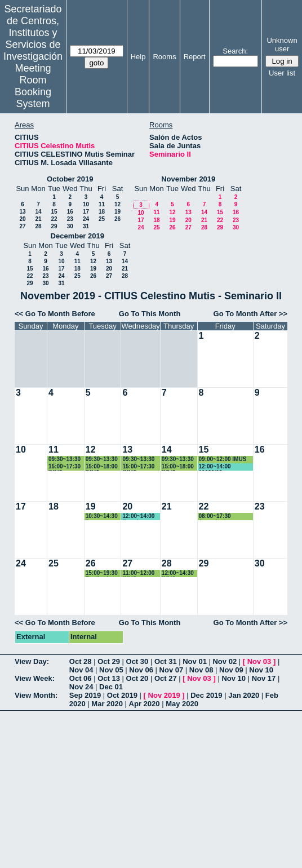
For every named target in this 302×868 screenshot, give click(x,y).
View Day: (32, 661)
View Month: (36, 695)
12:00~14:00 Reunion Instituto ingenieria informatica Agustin (138, 517)
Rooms (164, 57)
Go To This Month (150, 314)
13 (22, 212)
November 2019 (188, 179)
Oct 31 (166, 661)
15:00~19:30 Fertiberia (102, 573)
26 (117, 219)
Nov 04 (81, 670)
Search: (235, 51)
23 (70, 219)
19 (117, 212)
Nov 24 (81, 687)
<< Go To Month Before (55, 314)
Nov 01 (195, 661)
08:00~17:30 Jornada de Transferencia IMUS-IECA (226, 517)
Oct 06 (81, 678)
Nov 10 (261, 670)
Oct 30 (137, 661)
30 (70, 226)
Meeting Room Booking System (33, 86)
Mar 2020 (107, 704)
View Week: (35, 678)
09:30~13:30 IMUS (65, 460)
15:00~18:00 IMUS (102, 467)
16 (70, 212)
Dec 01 (111, 687)
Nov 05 (111, 670)
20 (22, 219)
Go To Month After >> (250, 314)
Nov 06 (141, 670)
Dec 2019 (206, 695)
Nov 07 (172, 670)
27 (22, 226)
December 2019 (77, 236)
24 (86, 219)
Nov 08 (201, 670)
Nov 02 (225, 661)
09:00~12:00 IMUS (223, 459)
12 (117, 204)
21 (38, 219)
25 (102, 219)
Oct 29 (109, 661)
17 (86, 212)
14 (38, 212)
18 (102, 212)
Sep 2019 (85, 695)
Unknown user (282, 45)
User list (282, 73)
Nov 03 (259, 661)
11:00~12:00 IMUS (138, 573)
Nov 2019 (164, 695)
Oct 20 (137, 678)
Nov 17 (264, 678)
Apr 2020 (145, 704)
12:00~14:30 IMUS (178, 573)
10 (86, 204)
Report (195, 57)
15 (54, 212)
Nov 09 (231, 670)
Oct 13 (109, 678)
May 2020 (182, 704)
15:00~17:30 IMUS (65, 467)
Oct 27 (166, 678)
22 (54, 219)
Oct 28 (81, 661)
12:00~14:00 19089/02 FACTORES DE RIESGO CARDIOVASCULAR (225, 467)
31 (86, 226)
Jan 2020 (244, 695)
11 (102, 204)
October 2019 (70, 179)
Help (138, 57)
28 (38, 226)
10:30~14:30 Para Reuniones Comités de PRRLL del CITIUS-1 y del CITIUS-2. (103, 517)
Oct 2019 (122, 695)
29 (54, 226)
